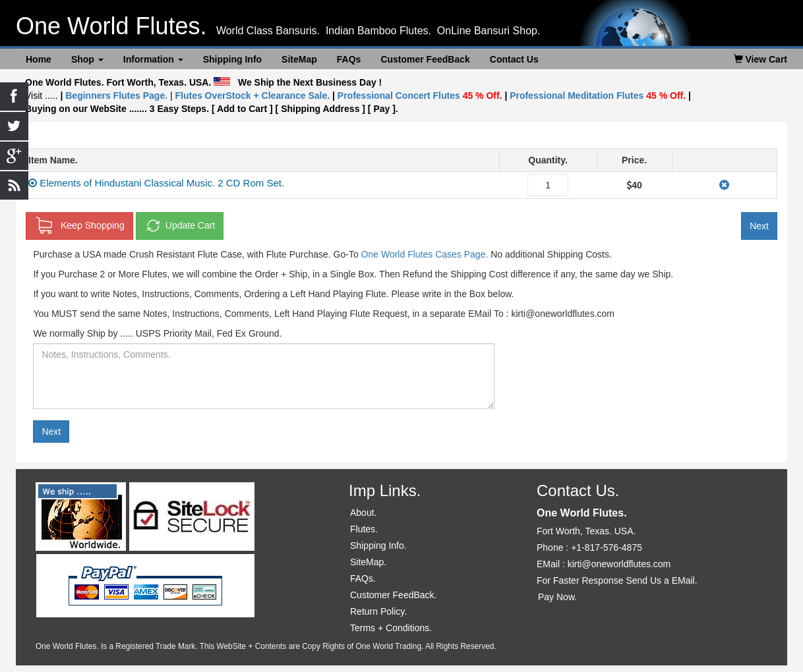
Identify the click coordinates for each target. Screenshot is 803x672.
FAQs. (363, 578)
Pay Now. (557, 597)
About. (363, 513)
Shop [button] (87, 59)
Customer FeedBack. (394, 595)
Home (39, 59)
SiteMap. (368, 562)
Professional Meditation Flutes (598, 96)
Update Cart (180, 226)
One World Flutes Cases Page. (425, 254)
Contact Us (514, 59)
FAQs (349, 59)
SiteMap (299, 59)
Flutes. (364, 529)
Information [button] (153, 59)
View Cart (760, 59)
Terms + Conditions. (391, 628)
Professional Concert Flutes (421, 96)
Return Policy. (378, 611)
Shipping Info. (378, 546)
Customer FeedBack (425, 59)
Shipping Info (232, 59)
